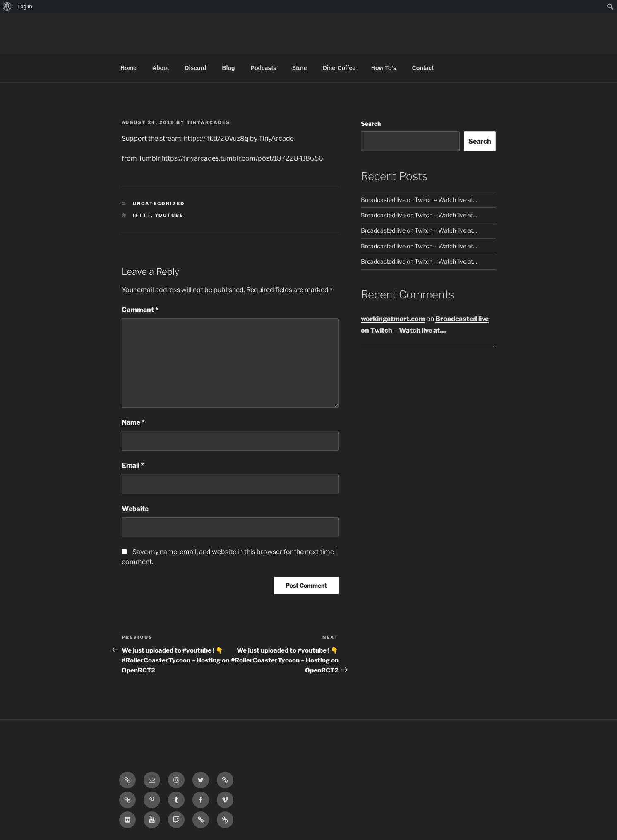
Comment (140, 310)
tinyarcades (209, 122)
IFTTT (142, 215)
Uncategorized (159, 204)
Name (133, 422)
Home (128, 68)
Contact (423, 68)
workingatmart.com (393, 319)
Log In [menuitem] (25, 6)
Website (135, 509)
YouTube (169, 215)
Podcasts (264, 68)
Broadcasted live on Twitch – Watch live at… (419, 200)
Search (371, 124)
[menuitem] (7, 7)
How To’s (384, 68)
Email (133, 465)
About (161, 68)
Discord (195, 68)
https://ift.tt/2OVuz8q (216, 138)
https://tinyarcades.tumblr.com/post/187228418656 (242, 158)
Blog (228, 68)
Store (300, 68)
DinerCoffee (339, 68)
